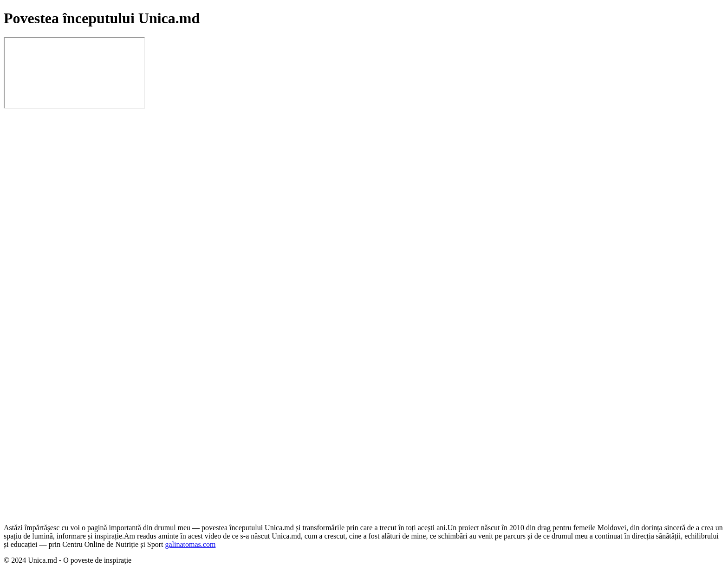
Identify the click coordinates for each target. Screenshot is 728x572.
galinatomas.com (191, 544)
